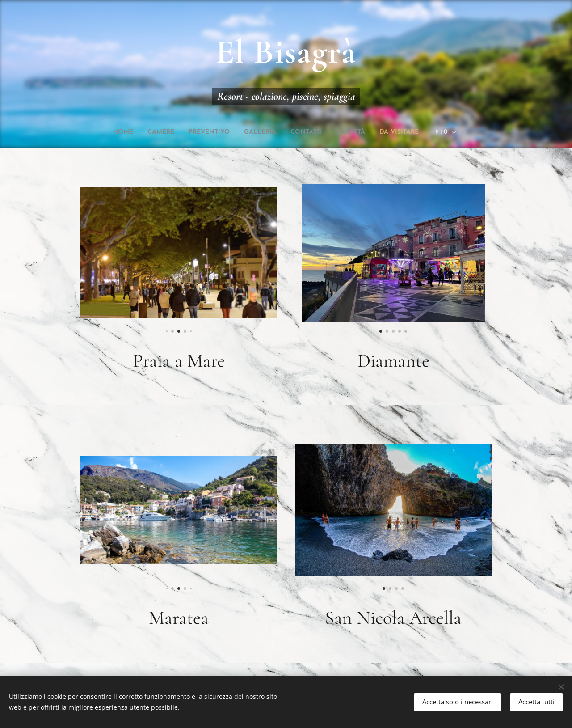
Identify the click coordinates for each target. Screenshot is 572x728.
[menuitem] (103, 132)
